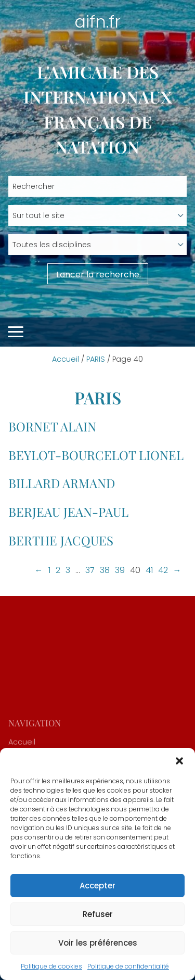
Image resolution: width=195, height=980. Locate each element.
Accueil (66, 359)
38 (105, 570)
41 (149, 570)
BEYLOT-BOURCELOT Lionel (96, 455)
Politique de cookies (51, 966)
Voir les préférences (98, 943)
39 (120, 570)
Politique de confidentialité (128, 966)
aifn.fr (97, 22)
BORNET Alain (52, 426)
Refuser (98, 914)
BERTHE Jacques (61, 540)
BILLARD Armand (62, 483)
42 (163, 570)
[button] (179, 761)
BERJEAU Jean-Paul (68, 512)
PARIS (96, 359)
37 (90, 570)
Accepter (97, 886)
